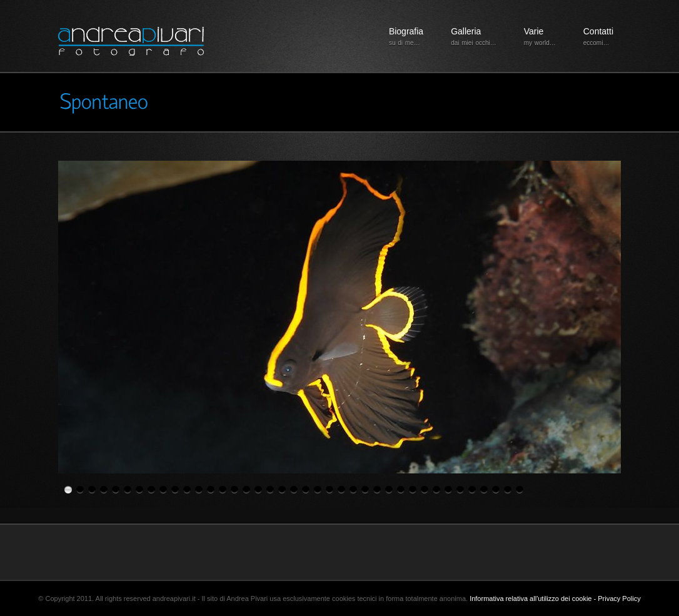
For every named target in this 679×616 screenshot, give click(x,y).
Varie (540, 37)
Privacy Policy (619, 598)
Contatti (598, 37)
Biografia (406, 37)
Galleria (474, 37)
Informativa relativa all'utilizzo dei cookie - (534, 598)
